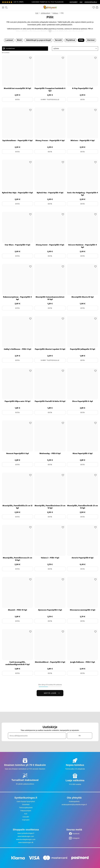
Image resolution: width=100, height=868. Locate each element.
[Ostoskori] (97, 7)
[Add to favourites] (30, 58)
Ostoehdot (26, 805)
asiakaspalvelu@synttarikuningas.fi (74, 805)
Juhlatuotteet (45, 13)
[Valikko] (3, 7)
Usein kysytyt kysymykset (26, 801)
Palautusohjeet (26, 811)
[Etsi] (6, 7)
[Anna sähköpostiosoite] (37, 736)
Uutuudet (26, 817)
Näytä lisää (52, 693)
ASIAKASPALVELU (91, 2)
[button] (75, 49)
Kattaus (55, 13)
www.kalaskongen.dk (26, 842)
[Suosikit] (94, 7)
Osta (17, 99)
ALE (81, 2)
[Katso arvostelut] (13, 2)
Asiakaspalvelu (74, 801)
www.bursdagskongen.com (26, 839)
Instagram (76, 838)
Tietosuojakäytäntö (26, 808)
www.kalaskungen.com (26, 836)
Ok (80, 736)
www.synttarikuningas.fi (26, 833)
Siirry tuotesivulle (50, 99)
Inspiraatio (26, 820)
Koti (37, 13)
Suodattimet (9, 48)
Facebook (76, 834)
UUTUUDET (74, 2)
